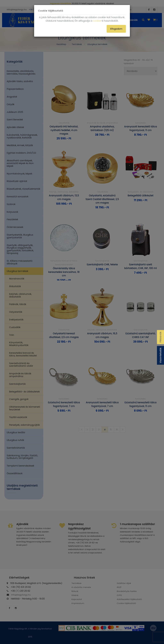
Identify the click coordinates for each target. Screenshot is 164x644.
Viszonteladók (160, 355)
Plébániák (160, 337)
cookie (97, 21)
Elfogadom (116, 29)
